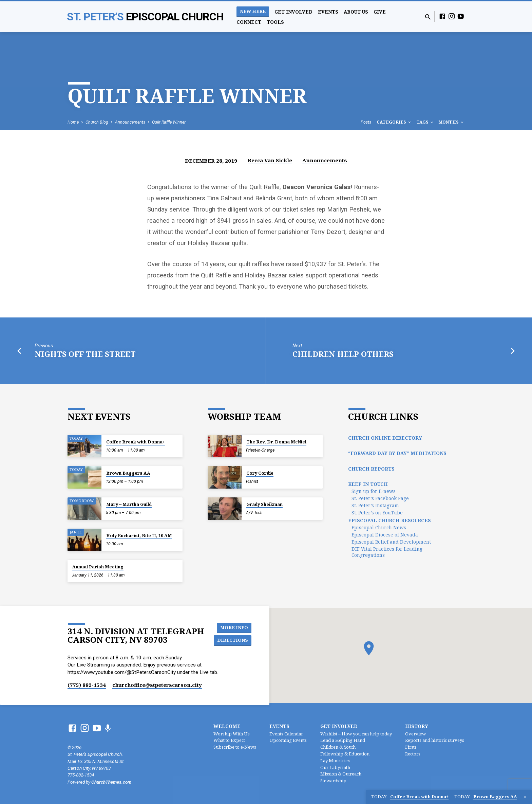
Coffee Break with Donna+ (136, 442)
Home (73, 122)
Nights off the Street (85, 354)
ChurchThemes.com (111, 782)
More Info (235, 627)
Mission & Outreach (341, 774)
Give (380, 12)
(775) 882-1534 (87, 685)
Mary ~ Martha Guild (129, 504)
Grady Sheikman (264, 504)
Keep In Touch (368, 484)
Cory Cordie (260, 473)
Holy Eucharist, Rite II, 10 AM (139, 535)
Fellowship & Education (345, 754)
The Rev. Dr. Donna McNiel (276, 442)
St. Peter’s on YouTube (377, 513)
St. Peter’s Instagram (375, 505)
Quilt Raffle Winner (169, 122)
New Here (253, 11)
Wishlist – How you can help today (356, 734)
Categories (394, 122)
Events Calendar (286, 734)
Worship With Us (232, 734)
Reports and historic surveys (435, 740)
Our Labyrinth (335, 767)
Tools (275, 22)
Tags (425, 122)
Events (328, 12)
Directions (233, 641)
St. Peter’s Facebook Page (380, 498)
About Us (356, 12)
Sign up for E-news (374, 491)
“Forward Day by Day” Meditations (397, 453)
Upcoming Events (288, 740)
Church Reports (371, 469)
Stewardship (333, 781)
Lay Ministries (335, 761)
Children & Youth (338, 747)
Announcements (130, 122)
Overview (415, 734)
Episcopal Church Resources (389, 520)
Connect (249, 22)
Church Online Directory (385, 438)
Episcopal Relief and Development (391, 542)
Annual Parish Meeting (98, 567)
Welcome (227, 726)
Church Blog (97, 122)
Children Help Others (343, 354)
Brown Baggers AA (128, 473)
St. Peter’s (145, 17)
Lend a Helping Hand (343, 740)
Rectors (413, 754)
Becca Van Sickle (270, 160)
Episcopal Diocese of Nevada (385, 535)
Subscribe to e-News (235, 747)
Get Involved (293, 12)
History (417, 726)
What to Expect (229, 740)
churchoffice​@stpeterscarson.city (157, 685)
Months (452, 122)
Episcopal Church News (379, 527)
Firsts (411, 747)
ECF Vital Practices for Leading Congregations (387, 552)
